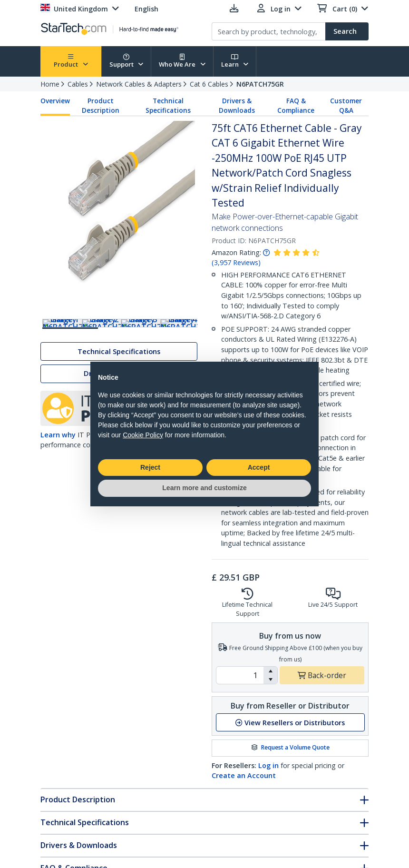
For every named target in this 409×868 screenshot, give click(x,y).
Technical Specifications (168, 106)
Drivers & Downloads (237, 106)
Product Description (101, 106)
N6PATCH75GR (260, 84)
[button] (270, 671)
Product (71, 61)
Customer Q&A (346, 106)
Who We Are (182, 61)
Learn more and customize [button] (204, 488)
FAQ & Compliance (296, 106)
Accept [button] (259, 467)
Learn (235, 61)
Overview (55, 101)
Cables (78, 84)
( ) (236, 262)
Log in (268, 765)
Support (127, 61)
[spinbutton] (240, 675)
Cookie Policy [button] (143, 435)
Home (50, 84)
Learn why (58, 459)
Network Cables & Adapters (139, 84)
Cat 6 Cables (209, 84)
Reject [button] (150, 467)
